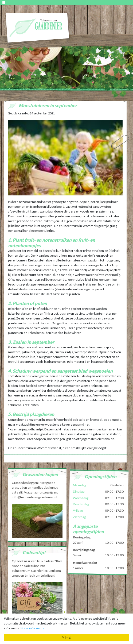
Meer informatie (32, 628)
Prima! (67, 637)
